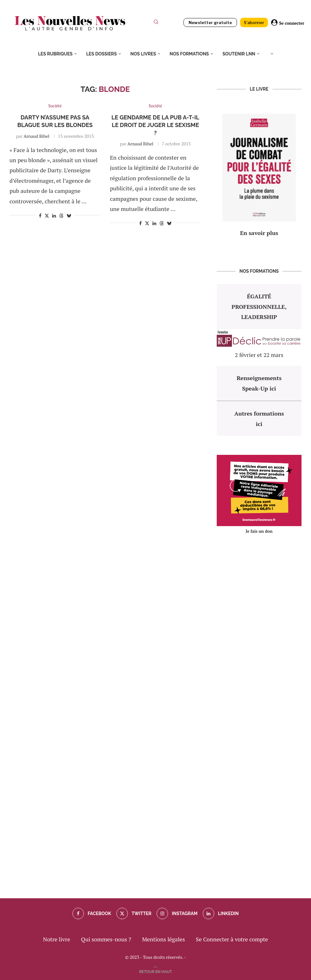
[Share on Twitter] (47, 216)
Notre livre (57, 939)
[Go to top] (156, 971)
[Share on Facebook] (40, 216)
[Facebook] (92, 913)
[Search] (156, 23)
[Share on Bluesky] (69, 216)
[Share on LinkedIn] (54, 216)
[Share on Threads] (61, 216)
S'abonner (254, 22)
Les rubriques (55, 54)
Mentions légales (164, 939)
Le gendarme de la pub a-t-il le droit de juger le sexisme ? (155, 125)
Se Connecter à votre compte (232, 939)
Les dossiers (101, 54)
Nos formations (189, 54)
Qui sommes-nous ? (106, 939)
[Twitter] (134, 913)
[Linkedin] (221, 913)
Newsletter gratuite (210, 22)
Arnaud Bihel (36, 136)
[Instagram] (177, 913)
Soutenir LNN (239, 54)
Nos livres (143, 54)
